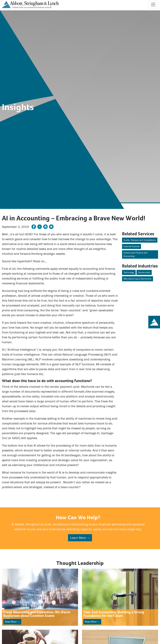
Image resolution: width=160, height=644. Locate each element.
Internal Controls (132, 246)
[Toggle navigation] (153, 5)
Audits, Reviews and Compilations (140, 240)
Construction (144, 272)
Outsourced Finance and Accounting (135, 254)
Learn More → (80, 538)
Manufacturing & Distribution (138, 279)
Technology (129, 272)
